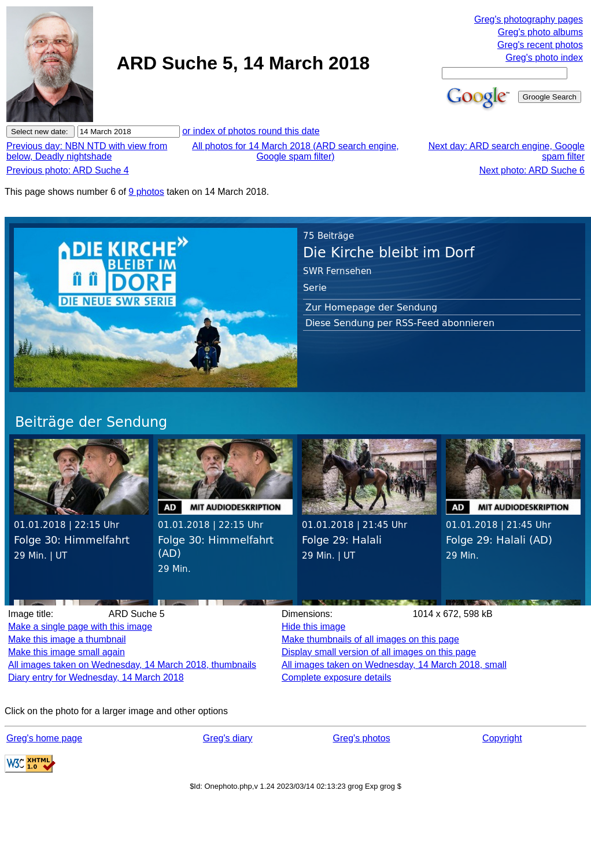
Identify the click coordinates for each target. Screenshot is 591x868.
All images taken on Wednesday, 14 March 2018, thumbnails (132, 665)
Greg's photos (362, 738)
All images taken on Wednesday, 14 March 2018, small (394, 665)
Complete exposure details (336, 677)
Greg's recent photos (540, 45)
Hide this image (313, 627)
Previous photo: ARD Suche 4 (68, 170)
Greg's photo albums (540, 32)
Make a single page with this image (80, 627)
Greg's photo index (544, 58)
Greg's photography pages (529, 19)
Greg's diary (228, 738)
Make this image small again (67, 652)
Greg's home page (44, 738)
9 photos (146, 192)
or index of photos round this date (251, 131)
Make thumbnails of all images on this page (370, 639)
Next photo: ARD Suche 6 (532, 170)
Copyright (502, 738)
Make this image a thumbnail (67, 639)
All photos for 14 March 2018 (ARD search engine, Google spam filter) (295, 151)
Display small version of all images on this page (379, 652)
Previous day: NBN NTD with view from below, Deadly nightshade (87, 151)
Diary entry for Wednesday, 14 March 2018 (96, 677)
